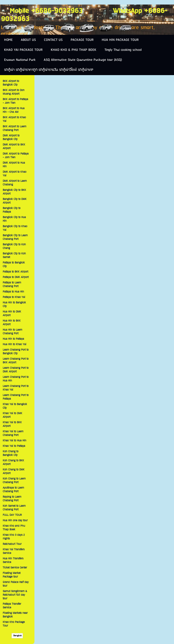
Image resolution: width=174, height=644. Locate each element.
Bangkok (17, 636)
